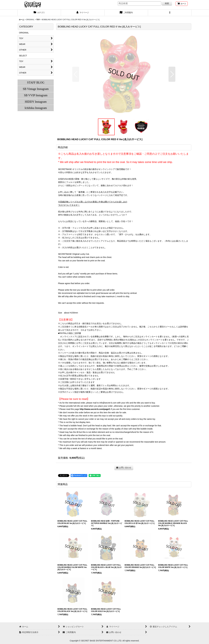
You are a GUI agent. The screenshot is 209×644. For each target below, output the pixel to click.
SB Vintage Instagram (36, 89)
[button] (170, 13)
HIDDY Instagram (36, 102)
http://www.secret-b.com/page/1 (95, 409)
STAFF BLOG (36, 82)
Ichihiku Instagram (36, 108)
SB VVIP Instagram (36, 95)
